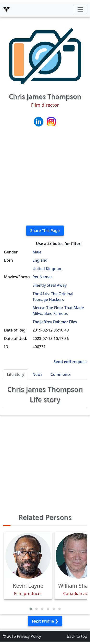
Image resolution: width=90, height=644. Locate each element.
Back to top (77, 636)
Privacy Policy (29, 636)
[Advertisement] (45, 176)
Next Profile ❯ (45, 621)
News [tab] (37, 374)
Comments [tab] (61, 374)
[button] (31, 609)
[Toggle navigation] (80, 9)
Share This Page (45, 231)
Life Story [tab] (16, 374)
